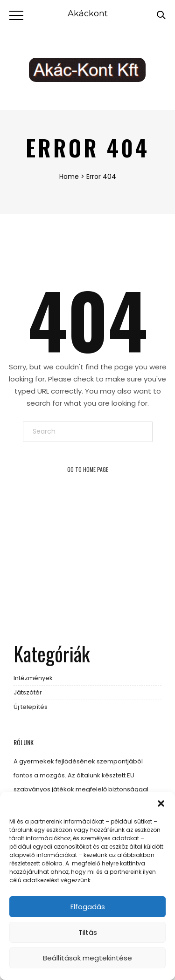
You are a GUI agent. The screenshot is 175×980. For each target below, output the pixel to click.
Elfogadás (88, 907)
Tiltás (88, 932)
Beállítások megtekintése (87, 958)
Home (69, 177)
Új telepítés (31, 707)
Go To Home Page (88, 469)
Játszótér (28, 692)
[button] (161, 803)
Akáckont (88, 14)
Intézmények (33, 678)
